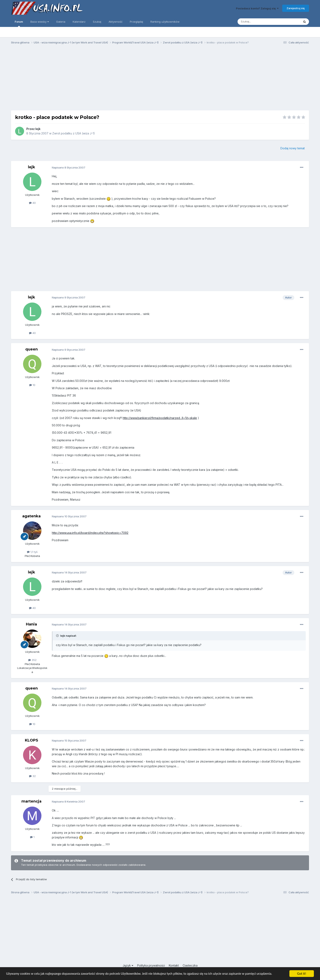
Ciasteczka (190, 965)
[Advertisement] (160, 79)
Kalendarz (79, 22)
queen (32, 349)
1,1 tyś (32, 552)
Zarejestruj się (296, 8)
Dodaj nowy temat (293, 148)
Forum (19, 23)
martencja (31, 801)
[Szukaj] (259, 22)
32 (32, 776)
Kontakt (174, 965)
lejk (38, 129)
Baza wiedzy (40, 22)
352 (32, 660)
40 (32, 203)
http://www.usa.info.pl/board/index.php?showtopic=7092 (90, 533)
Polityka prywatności (151, 965)
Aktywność (116, 22)
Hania (31, 624)
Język (128, 965)
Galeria (61, 22)
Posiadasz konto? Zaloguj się (257, 8)
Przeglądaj (136, 22)
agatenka (31, 516)
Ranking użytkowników (165, 22)
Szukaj (97, 22)
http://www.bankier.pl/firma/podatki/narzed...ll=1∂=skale (160, 418)
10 (32, 385)
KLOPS (32, 740)
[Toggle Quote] (58, 636)
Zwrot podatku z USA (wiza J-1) (74, 133)
